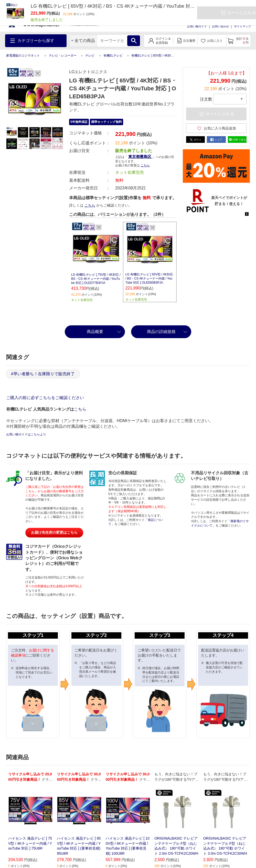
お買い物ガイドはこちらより (26, 434)
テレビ (90, 56)
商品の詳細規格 (161, 332)
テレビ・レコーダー (63, 56)
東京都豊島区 (140, 157)
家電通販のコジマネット (23, 56)
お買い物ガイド (197, 26)
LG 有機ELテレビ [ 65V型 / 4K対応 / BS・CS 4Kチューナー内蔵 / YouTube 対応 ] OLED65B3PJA (149, 278)
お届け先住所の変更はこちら (54, 532)
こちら (145, 165)
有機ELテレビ (113, 56)
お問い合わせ (220, 26)
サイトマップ (242, 26)
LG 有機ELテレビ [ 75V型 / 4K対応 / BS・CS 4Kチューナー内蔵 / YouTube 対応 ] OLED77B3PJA (96, 279)
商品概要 (95, 332)
